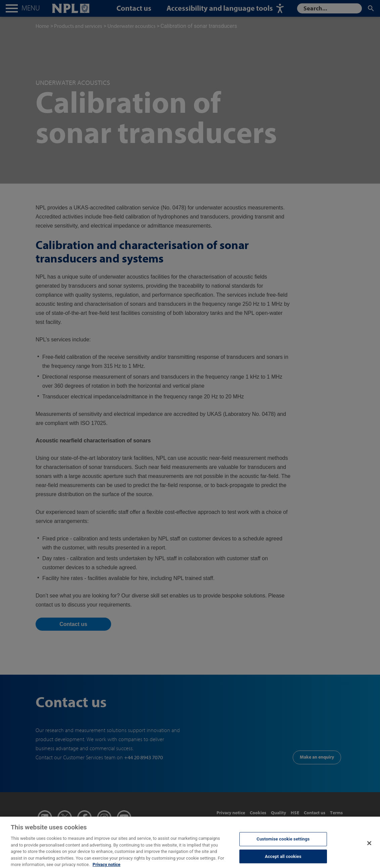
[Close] (369, 847)
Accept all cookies (283, 860)
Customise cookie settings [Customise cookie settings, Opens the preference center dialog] (283, 842)
